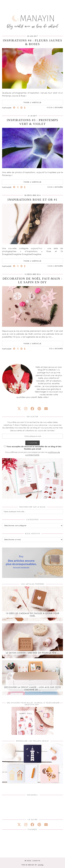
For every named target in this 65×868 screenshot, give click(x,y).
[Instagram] (12, 807)
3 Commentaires (55, 266)
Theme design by (32, 865)
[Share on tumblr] (25, 108)
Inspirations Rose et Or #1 (32, 200)
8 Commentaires (55, 187)
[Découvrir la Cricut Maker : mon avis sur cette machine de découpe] (32, 678)
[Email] (46, 409)
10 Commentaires (55, 107)
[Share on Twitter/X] (18, 108)
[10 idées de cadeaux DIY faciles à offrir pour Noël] (32, 604)
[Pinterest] (12, 842)
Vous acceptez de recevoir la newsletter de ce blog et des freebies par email (33, 448)
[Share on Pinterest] (22, 108)
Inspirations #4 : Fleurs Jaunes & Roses (32, 42)
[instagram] (26, 409)
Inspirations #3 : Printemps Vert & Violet (32, 122)
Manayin (36, 861)
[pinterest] (39, 409)
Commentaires (56, 349)
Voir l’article (32, 102)
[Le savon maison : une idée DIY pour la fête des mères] (32, 641)
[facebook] (32, 409)
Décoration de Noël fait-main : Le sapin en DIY (32, 280)
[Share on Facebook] (14, 108)
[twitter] (19, 409)
